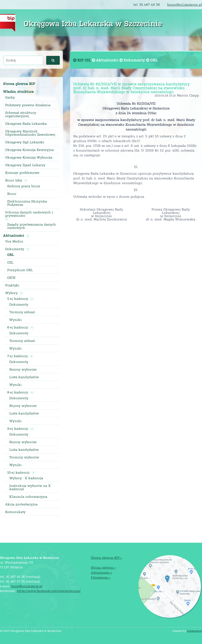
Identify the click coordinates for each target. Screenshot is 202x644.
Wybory (11, 293)
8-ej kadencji (18, 392)
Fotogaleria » (101, 577)
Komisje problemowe (22, 173)
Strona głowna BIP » (106, 557)
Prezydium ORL (20, 270)
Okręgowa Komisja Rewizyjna (29, 150)
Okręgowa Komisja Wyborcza (29, 157)
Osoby (10, 97)
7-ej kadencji (18, 356)
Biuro (12, 194)
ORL (11, 255)
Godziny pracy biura (24, 186)
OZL (10, 262)
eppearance (194, 631)
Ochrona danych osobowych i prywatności (29, 214)
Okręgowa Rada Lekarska (26, 124)
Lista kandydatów (24, 377)
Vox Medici (14, 241)
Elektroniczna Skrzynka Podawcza (27, 203)
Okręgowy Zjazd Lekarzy (25, 165)
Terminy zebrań (22, 312)
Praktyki (12, 285)
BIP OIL (83, 60)
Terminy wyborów (24, 457)
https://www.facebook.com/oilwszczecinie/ (49, 591)
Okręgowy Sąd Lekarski (25, 142)
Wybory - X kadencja (26, 478)
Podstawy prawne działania (28, 105)
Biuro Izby (14, 180)
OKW (11, 278)
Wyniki (15, 320)
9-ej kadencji (18, 429)
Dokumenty (15, 249)
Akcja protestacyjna (21, 504)
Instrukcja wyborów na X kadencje (30, 487)
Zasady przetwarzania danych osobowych (32, 226)
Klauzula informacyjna (28, 497)
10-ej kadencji (18, 472)
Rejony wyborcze (23, 369)
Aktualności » (102, 572)
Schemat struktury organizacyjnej (21, 114)
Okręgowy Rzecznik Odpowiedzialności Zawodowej (30, 133)
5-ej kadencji (18, 299)
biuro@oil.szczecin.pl (185, 4)
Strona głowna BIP (19, 84)
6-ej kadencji (18, 327)
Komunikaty (15, 512)
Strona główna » (103, 567)
